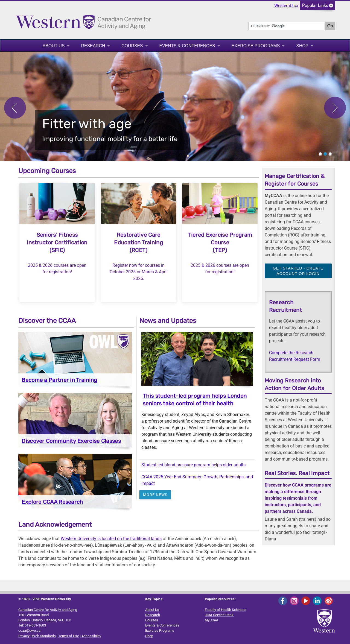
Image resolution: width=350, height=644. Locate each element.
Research (93, 46)
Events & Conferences (187, 46)
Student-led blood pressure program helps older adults (193, 465)
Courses (132, 46)
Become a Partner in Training (59, 380)
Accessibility (91, 636)
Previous (15, 108)
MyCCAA (212, 620)
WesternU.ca (286, 6)
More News (155, 495)
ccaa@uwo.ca (29, 630)
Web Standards (44, 636)
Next (335, 108)
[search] (286, 26)
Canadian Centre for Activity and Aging (48, 610)
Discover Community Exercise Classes (71, 441)
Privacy (24, 636)
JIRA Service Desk (219, 615)
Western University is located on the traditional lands (111, 539)
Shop (302, 46)
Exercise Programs (256, 46)
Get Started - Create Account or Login (298, 271)
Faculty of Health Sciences (226, 610)
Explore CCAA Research (52, 502)
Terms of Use (69, 636)
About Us (54, 46)
